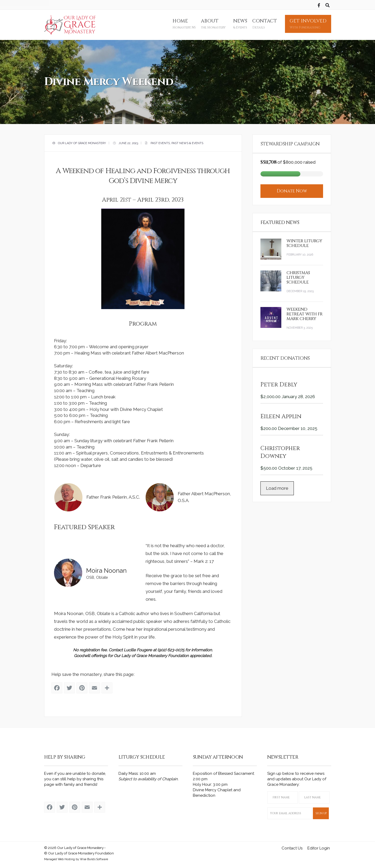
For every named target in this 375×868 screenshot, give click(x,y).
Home (184, 24)
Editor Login (319, 847)
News (240, 24)
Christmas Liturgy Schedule (298, 275)
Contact (265, 24)
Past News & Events (187, 142)
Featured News (280, 220)
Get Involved (308, 24)
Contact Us (292, 847)
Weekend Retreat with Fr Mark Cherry (305, 311)
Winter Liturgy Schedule (304, 240)
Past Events (160, 142)
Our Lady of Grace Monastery (82, 142)
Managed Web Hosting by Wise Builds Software (76, 858)
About (213, 24)
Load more (277, 485)
